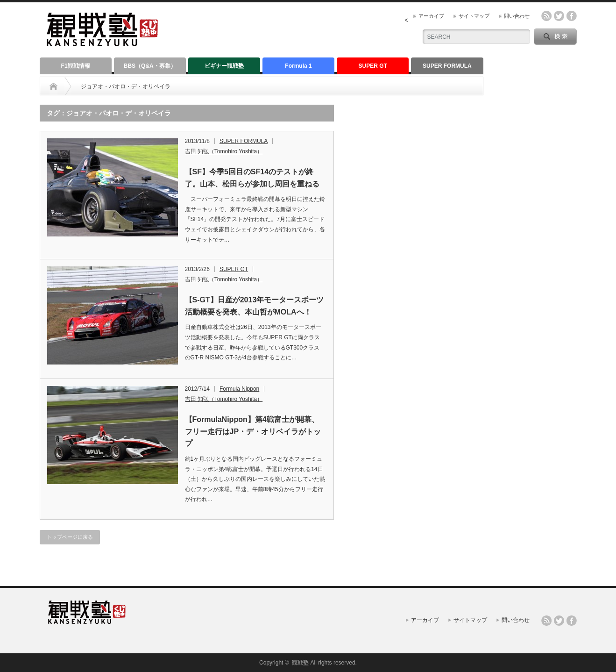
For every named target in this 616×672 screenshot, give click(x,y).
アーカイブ (431, 16)
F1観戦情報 (76, 66)
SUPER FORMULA (447, 66)
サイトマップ (474, 16)
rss (546, 16)
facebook (572, 16)
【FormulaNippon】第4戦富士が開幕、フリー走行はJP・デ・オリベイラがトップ (253, 431)
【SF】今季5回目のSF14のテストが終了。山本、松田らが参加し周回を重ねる (252, 178)
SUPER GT (373, 66)
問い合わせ (517, 16)
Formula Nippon (239, 389)
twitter (559, 16)
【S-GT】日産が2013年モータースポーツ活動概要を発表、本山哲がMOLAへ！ (255, 306)
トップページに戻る (70, 537)
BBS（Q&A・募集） (150, 66)
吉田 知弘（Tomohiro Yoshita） (224, 151)
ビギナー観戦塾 (224, 66)
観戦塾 (300, 663)
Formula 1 (298, 66)
